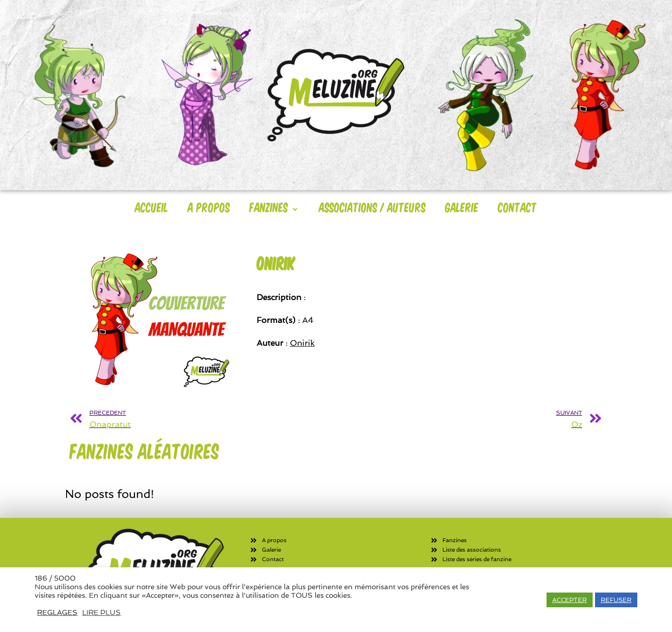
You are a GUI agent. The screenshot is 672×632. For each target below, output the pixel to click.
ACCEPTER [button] (570, 600)
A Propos (209, 207)
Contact (518, 207)
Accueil (152, 207)
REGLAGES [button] (57, 612)
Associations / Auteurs (372, 207)
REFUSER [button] (616, 600)
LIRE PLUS (101, 612)
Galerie (462, 207)
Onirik (302, 343)
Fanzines (274, 207)
